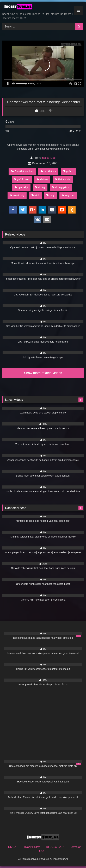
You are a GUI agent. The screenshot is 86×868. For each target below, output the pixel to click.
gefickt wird (22, 179)
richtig (40, 187)
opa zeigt (21, 187)
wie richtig (17, 195)
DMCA (12, 847)
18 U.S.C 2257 (55, 847)
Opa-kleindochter (22, 171)
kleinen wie (63, 179)
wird (35, 195)
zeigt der (68, 195)
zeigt (50, 195)
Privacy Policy (31, 847)
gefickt (68, 171)
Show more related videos (43, 373)
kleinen (42, 179)
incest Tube (48, 158)
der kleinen (48, 171)
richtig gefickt (61, 187)
